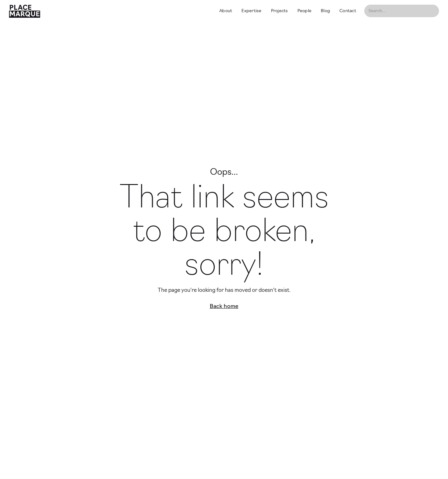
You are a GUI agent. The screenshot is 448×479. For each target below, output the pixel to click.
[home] (109, 11)
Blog (325, 11)
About (226, 11)
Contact (348, 11)
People (305, 11)
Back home (224, 307)
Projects (280, 11)
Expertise (251, 11)
